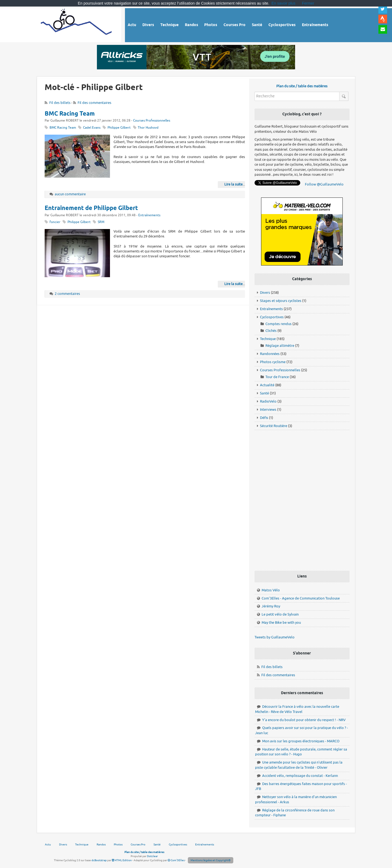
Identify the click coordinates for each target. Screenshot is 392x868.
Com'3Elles (176, 860)
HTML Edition (122, 860)
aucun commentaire (70, 194)
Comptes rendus (278, 324)
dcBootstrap (99, 860)
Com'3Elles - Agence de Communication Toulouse (301, 598)
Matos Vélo (271, 590)
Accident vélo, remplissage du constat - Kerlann (300, 776)
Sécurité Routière (274, 426)
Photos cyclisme (273, 362)
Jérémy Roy (271, 606)
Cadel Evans (92, 128)
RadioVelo (268, 401)
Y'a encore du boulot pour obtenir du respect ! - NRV (304, 720)
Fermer (308, 3)
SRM (101, 222)
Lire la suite (233, 184)
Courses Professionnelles (152, 121)
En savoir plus (283, 3)
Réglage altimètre (280, 346)
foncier (55, 222)
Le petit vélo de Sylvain (280, 614)
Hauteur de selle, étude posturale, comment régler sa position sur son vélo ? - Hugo (301, 752)
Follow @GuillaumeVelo (324, 184)
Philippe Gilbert (119, 128)
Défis (264, 418)
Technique (268, 339)
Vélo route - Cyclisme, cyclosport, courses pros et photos (77, 24)
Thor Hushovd (148, 128)
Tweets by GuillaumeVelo (275, 637)
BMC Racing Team (70, 114)
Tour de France (277, 377)
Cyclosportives (272, 317)
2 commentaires (67, 294)
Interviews (268, 410)
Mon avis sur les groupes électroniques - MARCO (301, 741)
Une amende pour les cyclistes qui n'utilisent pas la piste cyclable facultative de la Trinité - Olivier (299, 765)
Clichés (271, 331)
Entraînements (149, 215)
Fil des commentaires (94, 103)
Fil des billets (60, 103)
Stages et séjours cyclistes (281, 301)
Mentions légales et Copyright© (211, 860)
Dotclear (152, 856)
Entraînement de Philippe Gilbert (91, 208)
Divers (265, 293)
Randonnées (270, 354)
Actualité (267, 385)
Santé (264, 393)
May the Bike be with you (281, 623)
